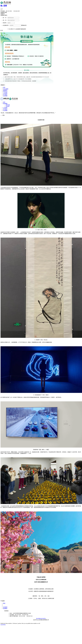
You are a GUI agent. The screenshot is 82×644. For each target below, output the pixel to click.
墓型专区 (8, 105)
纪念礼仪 (5, 92)
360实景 (8, 106)
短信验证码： (6, 25)
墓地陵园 (5, 103)
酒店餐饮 (5, 608)
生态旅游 (5, 607)
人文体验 (5, 93)
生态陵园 (5, 96)
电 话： (5, 20)
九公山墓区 (6, 89)
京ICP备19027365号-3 (41, 618)
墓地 (4, 603)
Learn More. (3, 625)
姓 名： (5, 18)
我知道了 (3, 85)
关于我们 (5, 94)
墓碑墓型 (5, 90)
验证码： (5, 23)
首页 (4, 87)
